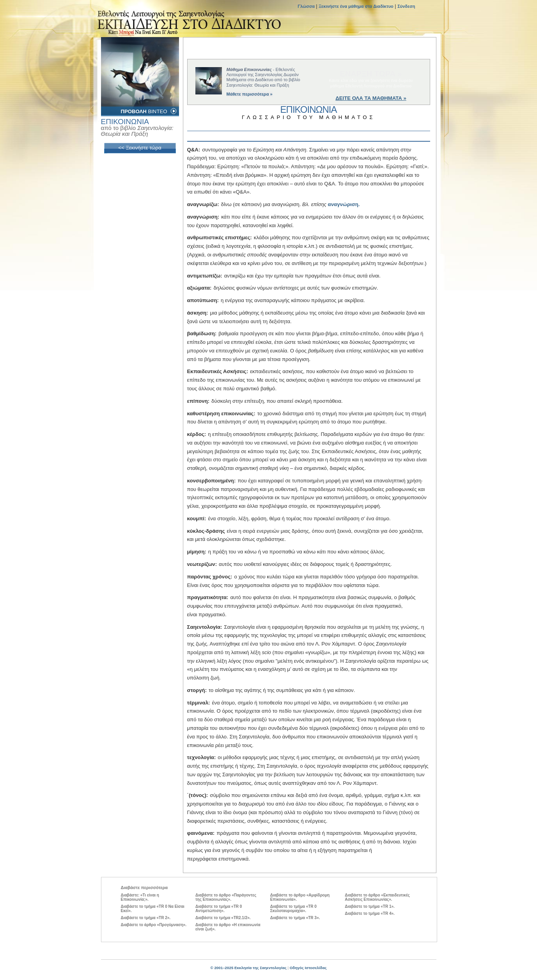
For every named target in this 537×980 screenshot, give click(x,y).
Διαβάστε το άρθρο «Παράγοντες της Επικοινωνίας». (226, 897)
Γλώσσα (307, 6)
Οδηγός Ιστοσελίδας (308, 968)
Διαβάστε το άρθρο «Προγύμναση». (154, 925)
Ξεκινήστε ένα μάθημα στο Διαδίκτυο (356, 6)
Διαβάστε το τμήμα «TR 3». (295, 918)
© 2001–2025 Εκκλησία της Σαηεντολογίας (248, 968)
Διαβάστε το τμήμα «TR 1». (370, 906)
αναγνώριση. (344, 204)
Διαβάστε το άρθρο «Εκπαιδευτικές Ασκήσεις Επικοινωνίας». (377, 897)
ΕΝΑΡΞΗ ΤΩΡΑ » (371, 74)
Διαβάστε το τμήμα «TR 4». (370, 913)
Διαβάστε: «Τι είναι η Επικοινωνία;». (140, 897)
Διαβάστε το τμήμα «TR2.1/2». (223, 918)
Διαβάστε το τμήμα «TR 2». (146, 918)
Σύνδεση (406, 6)
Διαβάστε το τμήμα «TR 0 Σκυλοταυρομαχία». (293, 909)
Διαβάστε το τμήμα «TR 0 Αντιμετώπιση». (219, 909)
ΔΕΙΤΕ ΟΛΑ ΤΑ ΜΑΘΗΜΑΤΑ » (371, 98)
